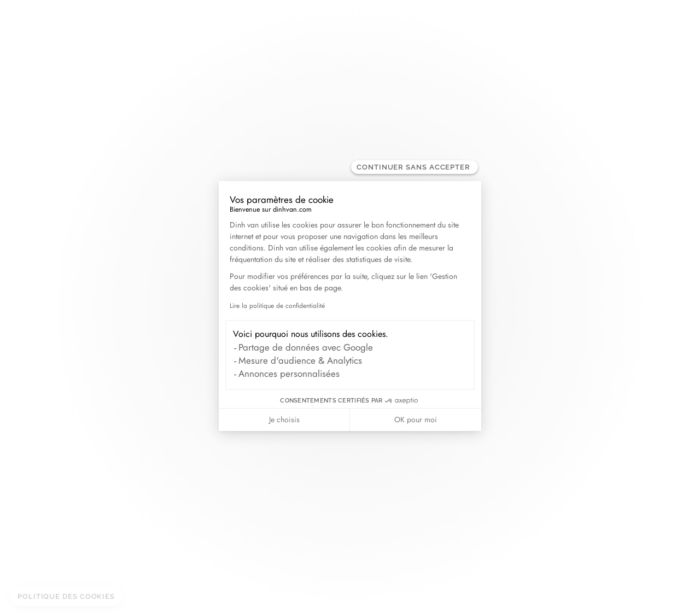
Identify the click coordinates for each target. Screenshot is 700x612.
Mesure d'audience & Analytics (300, 360)
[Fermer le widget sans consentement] (415, 167)
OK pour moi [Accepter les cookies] (416, 419)
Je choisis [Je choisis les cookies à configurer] (284, 419)
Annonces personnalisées (289, 374)
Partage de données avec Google (306, 347)
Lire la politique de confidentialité (277, 306)
